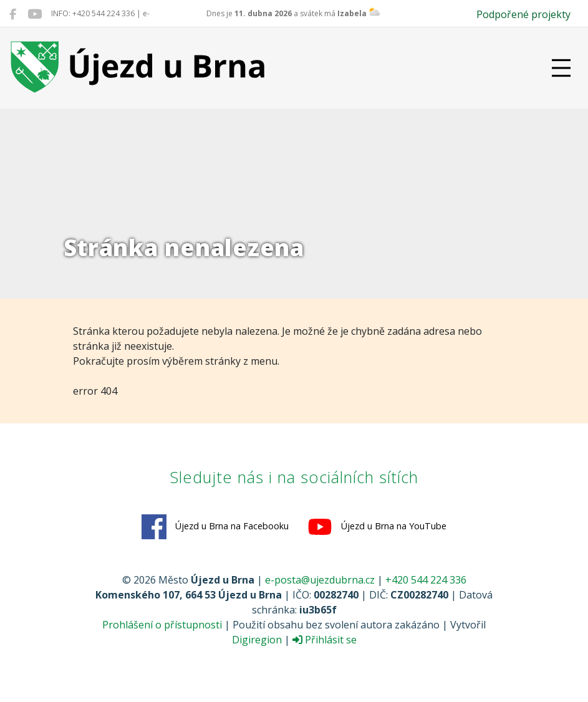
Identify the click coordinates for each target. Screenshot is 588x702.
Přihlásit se (325, 640)
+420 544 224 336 (426, 580)
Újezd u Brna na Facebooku (215, 527)
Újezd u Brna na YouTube (377, 527)
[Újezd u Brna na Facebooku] (13, 14)
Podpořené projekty (523, 14)
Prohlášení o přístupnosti (162, 625)
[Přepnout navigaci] (561, 68)
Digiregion (257, 640)
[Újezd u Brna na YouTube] (35, 14)
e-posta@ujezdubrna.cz (320, 580)
